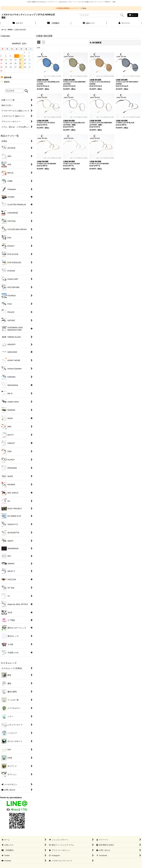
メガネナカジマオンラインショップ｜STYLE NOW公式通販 (28, 16)
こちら (84, 8)
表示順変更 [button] (96, 43)
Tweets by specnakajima (11, 798)
